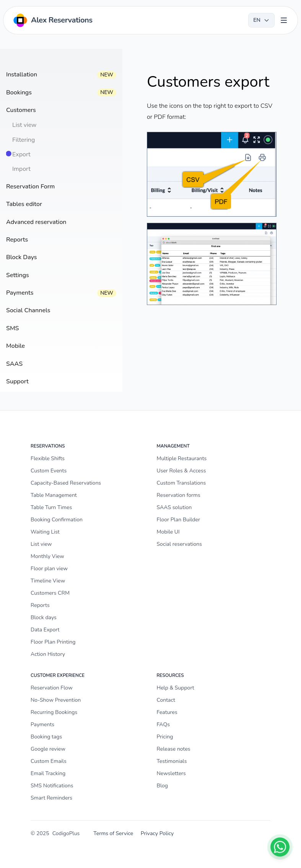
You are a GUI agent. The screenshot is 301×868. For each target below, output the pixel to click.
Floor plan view (49, 569)
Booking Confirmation (57, 520)
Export (21, 154)
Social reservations (179, 544)
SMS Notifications (52, 786)
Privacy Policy (157, 833)
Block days (44, 617)
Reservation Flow (52, 688)
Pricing (165, 737)
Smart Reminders (51, 798)
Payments (42, 724)
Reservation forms (179, 495)
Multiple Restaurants (182, 458)
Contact (166, 700)
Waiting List (45, 532)
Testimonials (172, 761)
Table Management (54, 495)
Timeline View (48, 581)
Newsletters (171, 773)
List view (24, 125)
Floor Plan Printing (53, 642)
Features (167, 712)
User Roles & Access (181, 471)
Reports (40, 605)
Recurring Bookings (54, 712)
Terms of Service (113, 833)
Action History (48, 654)
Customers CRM (50, 593)
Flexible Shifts (48, 458)
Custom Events (49, 471)
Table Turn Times (51, 507)
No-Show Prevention (56, 700)
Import (21, 169)
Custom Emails (49, 761)
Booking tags (46, 737)
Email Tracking (48, 773)
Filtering (24, 140)
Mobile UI (168, 532)
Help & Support (176, 688)
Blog (163, 786)
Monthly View (47, 556)
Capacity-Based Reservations (66, 483)
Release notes (174, 749)
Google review (48, 749)
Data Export (45, 630)
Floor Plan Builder (178, 520)
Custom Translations (181, 483)
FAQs (163, 724)
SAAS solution (174, 507)
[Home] (52, 20)
